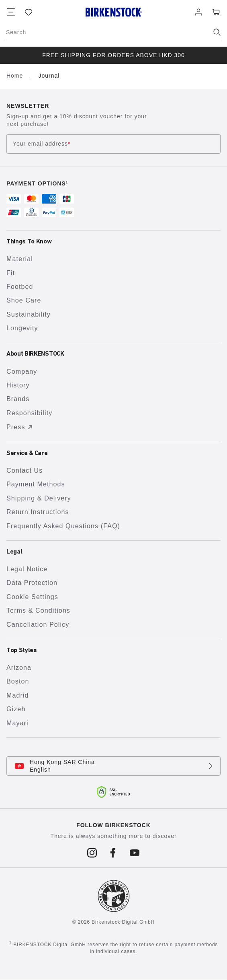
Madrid (18, 695)
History (18, 385)
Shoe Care (24, 300)
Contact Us (25, 470)
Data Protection (32, 583)
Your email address (42, 144)
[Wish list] (29, 12)
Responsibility (29, 413)
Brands (18, 399)
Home (16, 76)
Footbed (20, 287)
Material (20, 259)
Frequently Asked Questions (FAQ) (63, 526)
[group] (113, 55)
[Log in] (198, 12)
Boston (18, 681)
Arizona (19, 668)
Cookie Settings (32, 597)
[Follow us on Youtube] (135, 853)
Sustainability (29, 314)
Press (21, 427)
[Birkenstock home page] (114, 12)
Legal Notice (27, 569)
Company (22, 372)
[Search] (113, 32)
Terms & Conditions (38, 610)
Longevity (22, 328)
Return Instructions (38, 512)
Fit (11, 273)
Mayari (17, 723)
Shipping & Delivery (39, 498)
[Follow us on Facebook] (113, 853)
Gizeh (16, 709)
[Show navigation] (11, 12)
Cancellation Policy (38, 625)
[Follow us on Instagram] (92, 853)
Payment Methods (36, 484)
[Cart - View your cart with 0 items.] (216, 12)
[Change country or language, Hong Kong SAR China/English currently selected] (113, 766)
